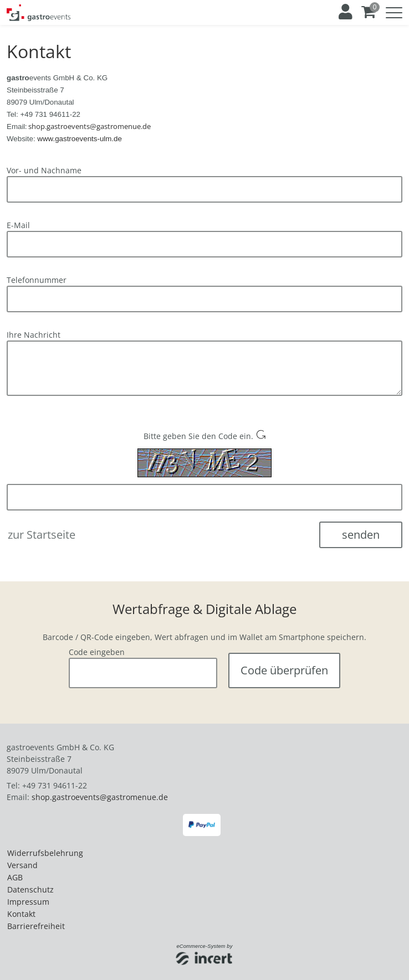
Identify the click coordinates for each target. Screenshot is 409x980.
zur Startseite (42, 535)
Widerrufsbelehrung (45, 849)
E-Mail (18, 225)
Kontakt (21, 909)
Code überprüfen (284, 668)
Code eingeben (97, 648)
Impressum (28, 897)
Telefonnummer (37, 280)
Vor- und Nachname (44, 170)
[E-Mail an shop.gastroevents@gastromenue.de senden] (90, 126)
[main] (204, 361)
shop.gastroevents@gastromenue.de (100, 793)
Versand (22, 861)
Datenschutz (30, 885)
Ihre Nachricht (34, 335)
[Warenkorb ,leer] (369, 12)
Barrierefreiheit (36, 922)
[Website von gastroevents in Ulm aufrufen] (80, 138)
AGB (15, 873)
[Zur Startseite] (39, 13)
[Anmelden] (345, 12)
